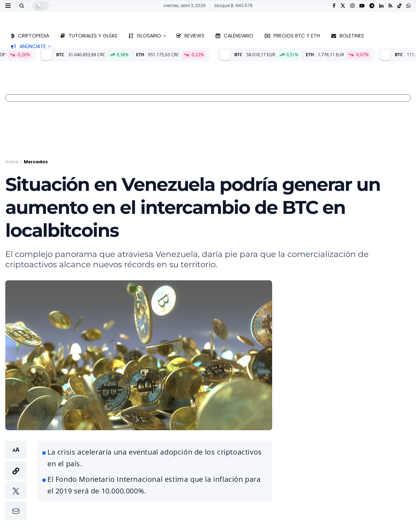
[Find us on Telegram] (372, 6)
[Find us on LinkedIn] (381, 6)
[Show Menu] (8, 6)
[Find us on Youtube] (362, 6)
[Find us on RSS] (390, 6)
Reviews (190, 36)
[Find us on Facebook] (334, 6)
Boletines (348, 36)
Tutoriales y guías (89, 36)
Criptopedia (30, 36)
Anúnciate (28, 46)
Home (12, 162)
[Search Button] (22, 6)
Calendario (235, 36)
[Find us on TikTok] (399, 6)
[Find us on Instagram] (352, 6)
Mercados (36, 162)
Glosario (145, 36)
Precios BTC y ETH (292, 36)
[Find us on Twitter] (343, 6)
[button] (16, 480)
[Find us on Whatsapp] (409, 6)
